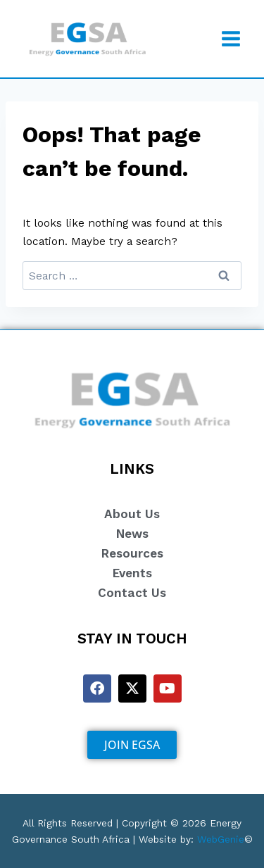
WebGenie (221, 839)
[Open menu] (231, 38)
